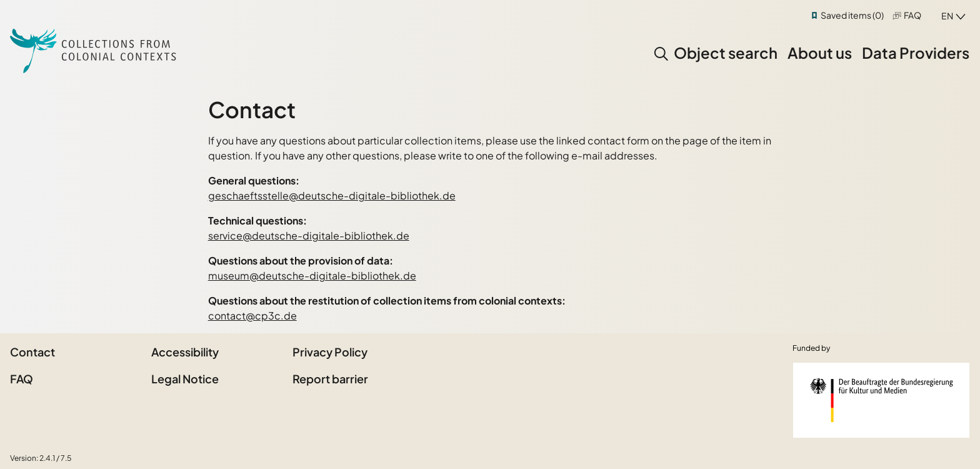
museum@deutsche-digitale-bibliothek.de (312, 275)
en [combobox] (947, 16)
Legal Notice (185, 379)
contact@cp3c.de (252, 315)
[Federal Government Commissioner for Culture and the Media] (881, 400)
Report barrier (330, 379)
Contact (32, 352)
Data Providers (916, 53)
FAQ (912, 15)
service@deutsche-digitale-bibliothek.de (309, 235)
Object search (726, 53)
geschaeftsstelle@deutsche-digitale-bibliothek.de (332, 195)
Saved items (852, 15)
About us (820, 53)
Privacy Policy (330, 352)
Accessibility (185, 352)
